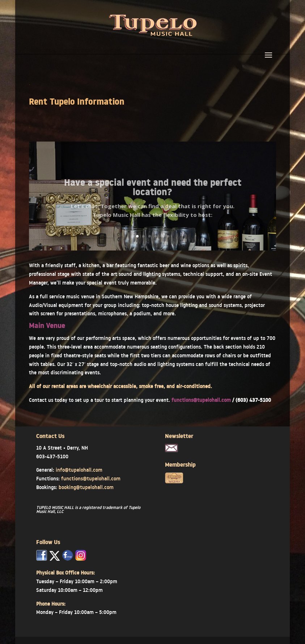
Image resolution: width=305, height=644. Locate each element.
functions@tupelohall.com (202, 400)
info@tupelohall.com (79, 470)
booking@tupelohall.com (86, 487)
